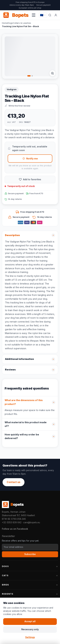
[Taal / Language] (43, 15)
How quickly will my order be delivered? (22, 436)
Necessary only (30, 629)
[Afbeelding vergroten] (52, 73)
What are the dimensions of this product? (24, 402)
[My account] (56, 15)
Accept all (30, 621)
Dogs (10, 23)
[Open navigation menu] (34, 15)
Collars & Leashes (22, 23)
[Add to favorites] (30, 180)
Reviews (10, 370)
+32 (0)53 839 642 (12, 522)
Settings (30, 637)
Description (12, 235)
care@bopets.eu (32, 522)
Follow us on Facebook (15, 529)
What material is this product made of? (26, 424)
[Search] (50, 15)
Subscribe (30, 554)
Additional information (19, 359)
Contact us (14, 482)
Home (5, 23)
